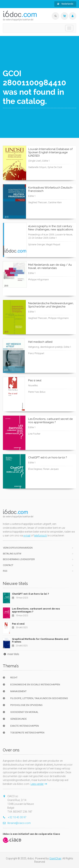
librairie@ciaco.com (17, 823)
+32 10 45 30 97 (15, 817)
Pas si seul (18, 624)
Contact (8, 565)
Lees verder (39, 784)
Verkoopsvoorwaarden (18, 548)
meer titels (11, 654)
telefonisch (41, 536)
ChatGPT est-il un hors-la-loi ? (30, 594)
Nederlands (65, 4)
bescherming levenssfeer (19, 559)
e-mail (27, 536)
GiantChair (55, 858)
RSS (5, 571)
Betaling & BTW (12, 554)
